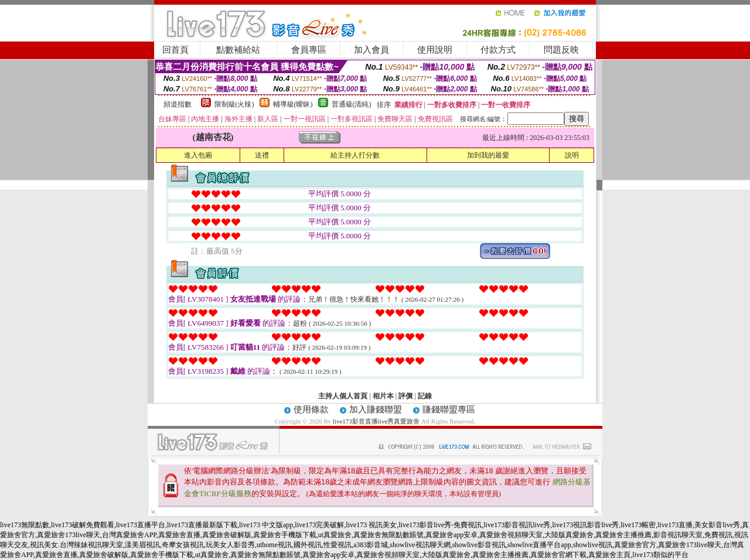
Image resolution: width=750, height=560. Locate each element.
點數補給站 (238, 50)
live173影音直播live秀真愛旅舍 (376, 421)
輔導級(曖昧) (293, 104)
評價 (405, 396)
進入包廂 (198, 155)
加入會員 (371, 50)
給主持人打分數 (355, 155)
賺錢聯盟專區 (449, 409)
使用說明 (435, 50)
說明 (572, 155)
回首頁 (175, 50)
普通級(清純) (352, 104)
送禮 (262, 155)
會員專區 (309, 50)
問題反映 (561, 50)
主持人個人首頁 (343, 396)
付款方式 (498, 50)
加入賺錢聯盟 (376, 409)
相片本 (383, 396)
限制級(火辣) (234, 104)
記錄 (425, 396)
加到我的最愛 (488, 155)
